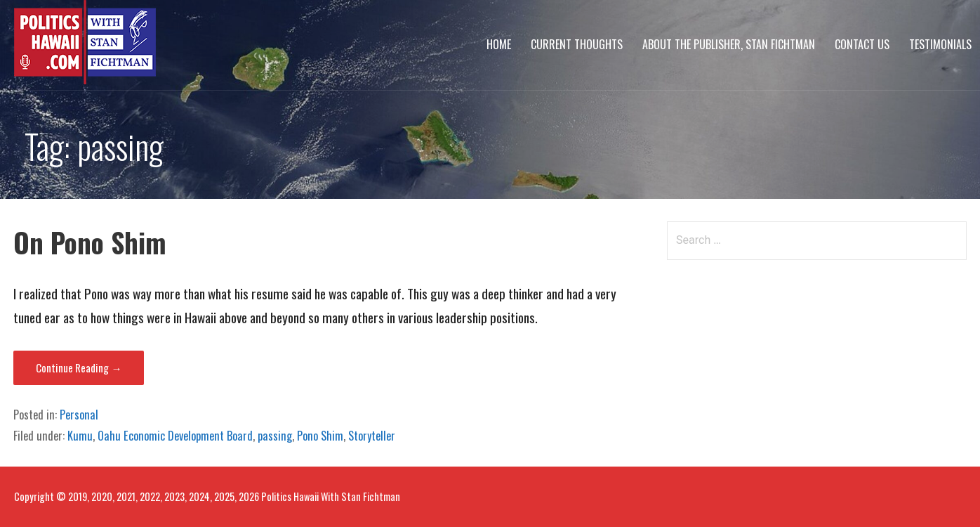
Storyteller (372, 436)
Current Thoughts (577, 44)
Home (499, 44)
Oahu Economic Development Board (175, 436)
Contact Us (862, 44)
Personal (79, 415)
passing (275, 436)
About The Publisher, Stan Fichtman (729, 44)
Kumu (80, 436)
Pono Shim (320, 436)
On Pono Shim (90, 242)
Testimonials (940, 44)
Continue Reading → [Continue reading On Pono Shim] (79, 367)
